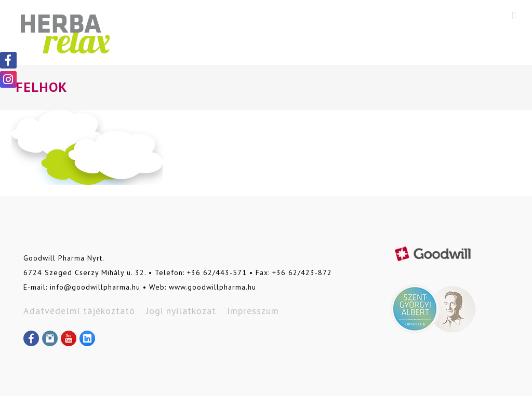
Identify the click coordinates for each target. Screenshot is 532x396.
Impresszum (253, 311)
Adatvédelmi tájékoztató (79, 311)
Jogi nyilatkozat (181, 311)
